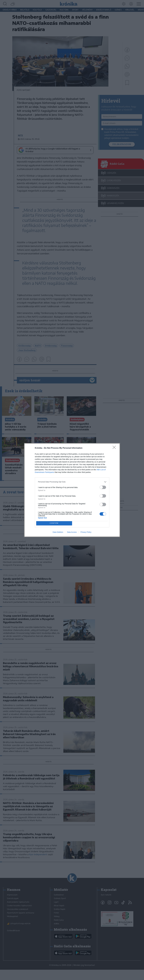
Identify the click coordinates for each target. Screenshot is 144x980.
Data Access (72, 532)
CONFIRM (54, 523)
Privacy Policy (86, 532)
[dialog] (72, 490)
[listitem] (72, 482)
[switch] (103, 487)
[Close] (115, 448)
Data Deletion (58, 532)
